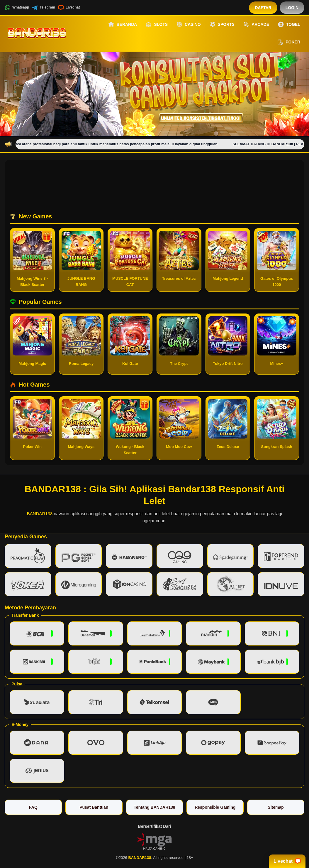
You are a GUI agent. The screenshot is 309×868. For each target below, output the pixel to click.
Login (292, 8)
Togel (289, 24)
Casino (189, 24)
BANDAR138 (40, 514)
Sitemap (276, 807)
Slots (157, 24)
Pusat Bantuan (94, 807)
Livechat (69, 8)
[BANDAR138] (37, 33)
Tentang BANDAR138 (154, 807)
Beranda (123, 24)
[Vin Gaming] (154, 841)
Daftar (263, 8)
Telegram (43, 8)
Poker (289, 42)
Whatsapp (17, 8)
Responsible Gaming (215, 807)
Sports (222, 24)
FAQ (33, 807)
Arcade (256, 24)
